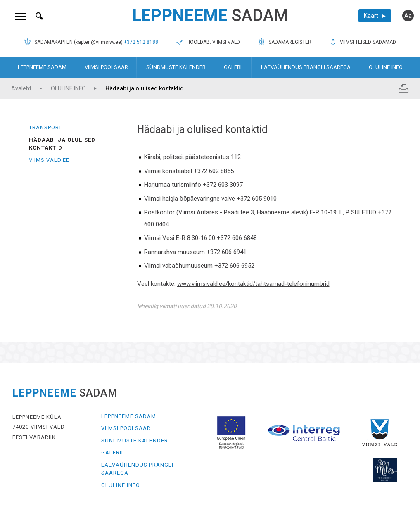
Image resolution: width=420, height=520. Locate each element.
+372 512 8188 (141, 42)
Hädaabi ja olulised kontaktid (145, 88)
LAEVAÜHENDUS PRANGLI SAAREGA (306, 67)
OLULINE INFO (386, 67)
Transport (45, 127)
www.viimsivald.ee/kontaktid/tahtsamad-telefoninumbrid (253, 284)
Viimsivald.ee (49, 160)
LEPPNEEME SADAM (42, 67)
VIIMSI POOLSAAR (106, 67)
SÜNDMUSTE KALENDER (176, 67)
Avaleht (21, 88)
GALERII (233, 67)
